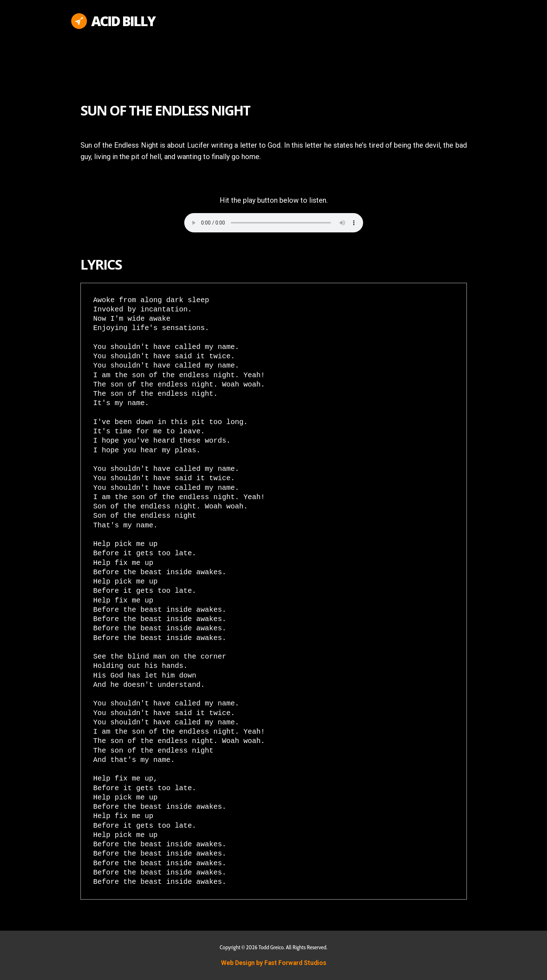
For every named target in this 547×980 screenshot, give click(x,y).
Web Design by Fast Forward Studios (274, 963)
